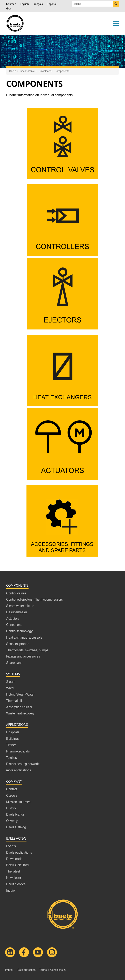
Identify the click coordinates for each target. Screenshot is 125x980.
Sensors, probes (18, 644)
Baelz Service (16, 884)
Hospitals (13, 732)
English (24, 4)
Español (52, 4)
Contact (12, 789)
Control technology (19, 631)
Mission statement (19, 802)
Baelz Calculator (18, 865)
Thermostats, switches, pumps (27, 650)
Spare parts (14, 663)
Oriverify (12, 821)
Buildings (13, 738)
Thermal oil (14, 701)
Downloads (45, 71)
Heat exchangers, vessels (24, 637)
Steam (11, 682)
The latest (13, 871)
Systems (13, 674)
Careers (12, 795)
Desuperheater (17, 612)
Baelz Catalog (16, 827)
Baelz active (27, 71)
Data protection (26, 970)
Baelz (13, 71)
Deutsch (11, 4)
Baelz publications (19, 852)
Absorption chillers (19, 707)
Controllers (14, 625)
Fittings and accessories (23, 656)
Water (10, 688)
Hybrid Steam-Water (20, 694)
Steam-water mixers (20, 606)
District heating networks (23, 764)
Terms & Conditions (51, 970)
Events (11, 846)
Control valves (16, 593)
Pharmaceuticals (18, 751)
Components (62, 71)
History (11, 808)
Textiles (11, 758)
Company (14, 782)
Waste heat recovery (20, 713)
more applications (19, 770)
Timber (11, 745)
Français (38, 4)
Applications (17, 725)
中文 (9, 8)
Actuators (13, 618)
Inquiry (11, 890)
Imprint (9, 970)
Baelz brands (15, 814)
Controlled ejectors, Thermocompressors (34, 599)
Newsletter (14, 878)
